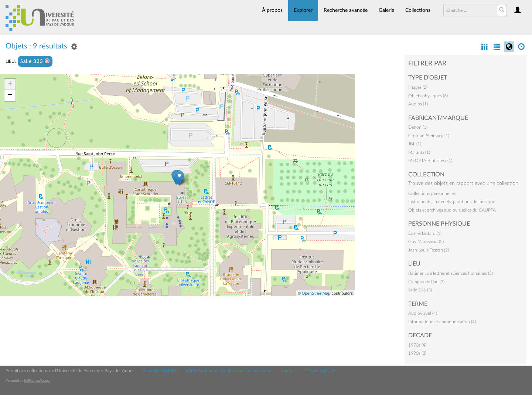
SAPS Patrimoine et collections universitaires (229, 371)
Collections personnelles (432, 193)
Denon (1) (418, 127)
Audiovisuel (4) (423, 313)
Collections (418, 10)
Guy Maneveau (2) (426, 242)
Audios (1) (418, 104)
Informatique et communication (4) (442, 322)
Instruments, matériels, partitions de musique (452, 202)
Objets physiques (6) (428, 96)
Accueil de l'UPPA (160, 371)
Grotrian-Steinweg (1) (429, 136)
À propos (272, 10)
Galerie (386, 10)
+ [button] (10, 84)
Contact (288, 371)
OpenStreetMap (316, 293)
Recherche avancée (346, 10)
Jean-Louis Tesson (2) (429, 250)
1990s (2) (417, 353)
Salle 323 (35, 61)
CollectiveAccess (37, 381)
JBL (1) (415, 144)
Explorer (303, 10)
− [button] (10, 95)
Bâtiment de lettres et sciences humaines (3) (451, 273)
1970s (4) (417, 345)
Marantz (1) (419, 152)
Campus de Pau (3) (426, 282)
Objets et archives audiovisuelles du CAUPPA (452, 210)
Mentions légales (321, 371)
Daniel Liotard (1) (425, 233)
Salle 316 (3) (420, 290)
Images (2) (418, 87)
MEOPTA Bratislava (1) (430, 161)
